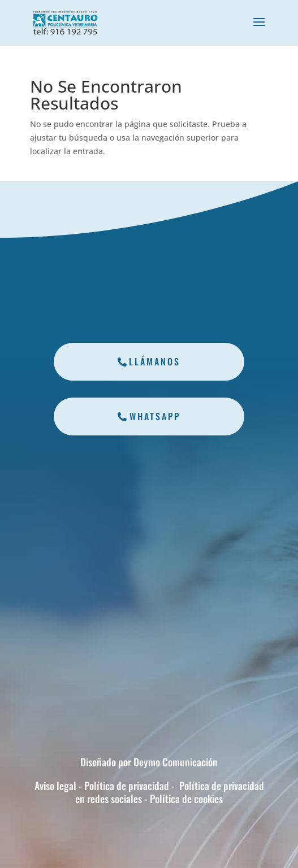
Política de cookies (185, 799)
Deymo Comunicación (176, 762)
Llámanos (155, 361)
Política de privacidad (126, 786)
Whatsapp (155, 416)
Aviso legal (57, 786)
